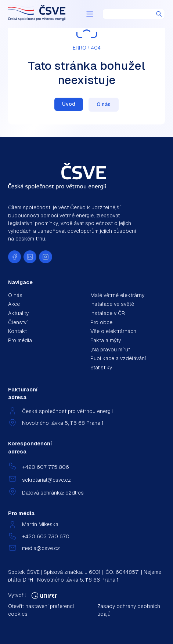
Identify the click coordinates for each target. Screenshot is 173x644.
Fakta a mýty (106, 340)
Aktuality (18, 313)
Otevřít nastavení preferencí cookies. (41, 610)
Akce (14, 304)
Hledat (159, 14)
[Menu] (90, 14)
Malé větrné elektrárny (117, 295)
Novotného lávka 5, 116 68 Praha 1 (63, 423)
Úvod (69, 104)
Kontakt (17, 331)
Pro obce (101, 322)
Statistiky (101, 368)
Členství (18, 322)
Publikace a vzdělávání (118, 358)
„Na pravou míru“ (110, 350)
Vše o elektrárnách (113, 331)
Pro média (20, 340)
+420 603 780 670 (46, 536)
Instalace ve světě (112, 304)
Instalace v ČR (108, 313)
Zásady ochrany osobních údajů (129, 610)
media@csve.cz (41, 548)
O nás (104, 104)
